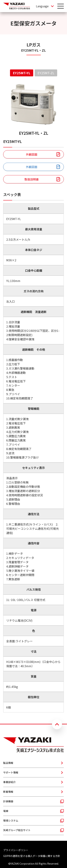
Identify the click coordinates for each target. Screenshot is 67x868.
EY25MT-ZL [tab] (46, 73)
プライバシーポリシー (16, 850)
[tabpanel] (33, 397)
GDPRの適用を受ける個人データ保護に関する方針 (32, 856)
